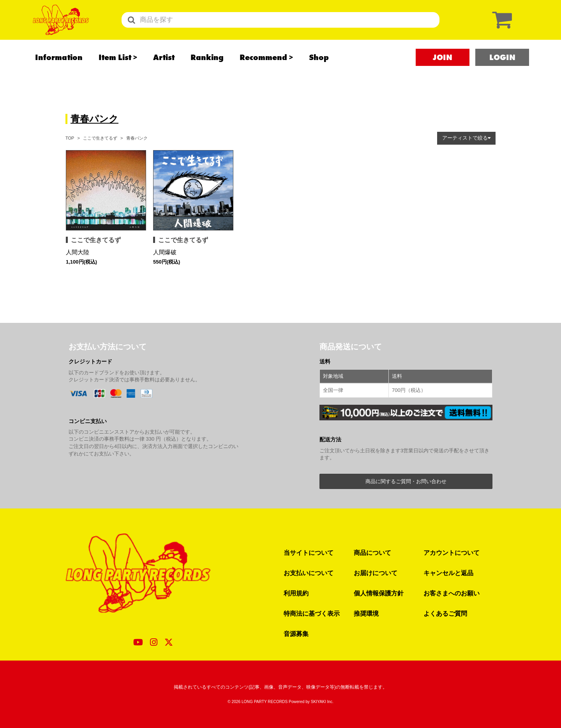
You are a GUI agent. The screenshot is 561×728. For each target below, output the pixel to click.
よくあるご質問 (445, 613)
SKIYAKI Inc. (322, 702)
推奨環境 (366, 613)
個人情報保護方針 (379, 593)
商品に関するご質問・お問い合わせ (406, 481)
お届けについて (376, 573)
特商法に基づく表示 (312, 613)
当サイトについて (309, 553)
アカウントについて (452, 553)
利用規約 (296, 593)
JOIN (443, 71)
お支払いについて (309, 573)
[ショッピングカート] (500, 26)
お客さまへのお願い (452, 593)
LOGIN (502, 71)
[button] (466, 138)
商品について (372, 553)
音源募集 (296, 634)
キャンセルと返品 (448, 573)
